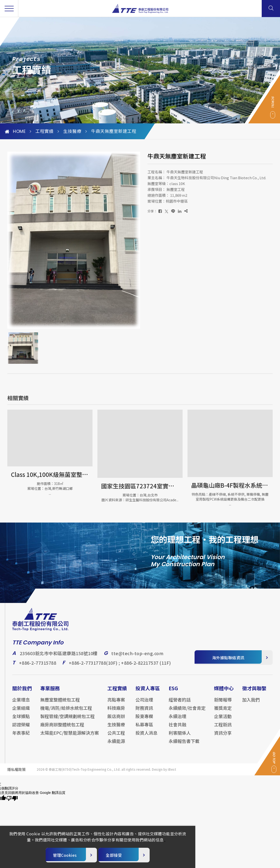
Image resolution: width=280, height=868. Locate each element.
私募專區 (144, 728)
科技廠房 (116, 711)
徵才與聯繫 (254, 692)
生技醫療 (72, 131)
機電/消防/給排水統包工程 (66, 711)
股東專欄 (144, 720)
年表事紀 (21, 736)
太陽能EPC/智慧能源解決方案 (70, 736)
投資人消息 (146, 736)
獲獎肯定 (223, 711)
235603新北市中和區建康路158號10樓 (59, 657)
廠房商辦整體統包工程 (62, 728)
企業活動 (223, 720)
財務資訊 (144, 711)
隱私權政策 (16, 773)
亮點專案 (116, 703)
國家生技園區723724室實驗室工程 (146, 486)
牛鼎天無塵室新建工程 (114, 131)
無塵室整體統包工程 (60, 703)
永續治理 (177, 720)
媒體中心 (224, 692)
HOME (15, 131)
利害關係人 (180, 736)
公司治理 (144, 703)
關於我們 (22, 692)
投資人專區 (148, 692)
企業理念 (21, 703)
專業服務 (50, 692)
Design (157, 773)
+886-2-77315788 (38, 666)
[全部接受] (124, 855)
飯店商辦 (116, 720)
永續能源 (116, 744)
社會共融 (177, 728)
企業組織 (21, 711)
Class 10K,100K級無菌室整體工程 (55, 474)
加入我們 (251, 703)
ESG (173, 692)
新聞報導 (223, 703)
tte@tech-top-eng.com (137, 657)
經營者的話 (180, 703)
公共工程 (116, 736)
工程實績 (44, 131)
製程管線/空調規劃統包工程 (67, 720)
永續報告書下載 (184, 744)
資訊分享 (223, 736)
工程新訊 (223, 728)
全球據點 (21, 720)
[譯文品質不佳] (12, 799)
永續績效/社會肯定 (187, 711)
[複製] (186, 211)
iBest (172, 773)
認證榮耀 (21, 728)
